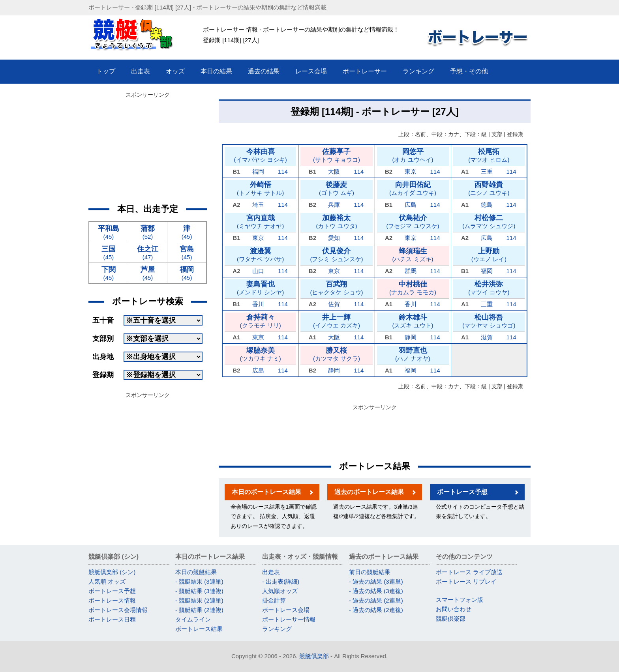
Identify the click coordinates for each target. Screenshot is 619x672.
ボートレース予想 (462, 492)
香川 (258, 304)
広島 (411, 205)
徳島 (487, 205)
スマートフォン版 (460, 600)
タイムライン (193, 619)
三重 (487, 171)
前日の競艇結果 (370, 572)
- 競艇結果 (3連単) (199, 581)
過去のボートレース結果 (369, 492)
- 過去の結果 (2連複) (376, 610)
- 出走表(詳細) (281, 581)
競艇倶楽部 (451, 619)
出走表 (271, 572)
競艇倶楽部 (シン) (112, 572)
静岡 (411, 337)
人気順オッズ (280, 591)
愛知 (334, 238)
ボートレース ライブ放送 (469, 572)
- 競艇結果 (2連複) (199, 610)
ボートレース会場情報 (118, 610)
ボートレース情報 (112, 600)
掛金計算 (274, 600)
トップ (106, 71)
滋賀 (487, 337)
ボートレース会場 (286, 610)
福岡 (258, 171)
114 (283, 171)
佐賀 (334, 304)
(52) (148, 232)
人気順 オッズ (107, 581)
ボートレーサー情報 (289, 619)
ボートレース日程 (112, 619)
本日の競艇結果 (196, 572)
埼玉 (258, 205)
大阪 (334, 171)
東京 (411, 171)
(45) (109, 232)
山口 (258, 271)
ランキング (277, 629)
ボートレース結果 (199, 629)
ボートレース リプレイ (466, 581)
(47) (148, 252)
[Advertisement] (375, 431)
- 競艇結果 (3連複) (199, 591)
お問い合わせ (454, 609)
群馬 (411, 271)
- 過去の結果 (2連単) (376, 600)
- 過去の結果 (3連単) (376, 581)
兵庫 (334, 205)
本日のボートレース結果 (266, 492)
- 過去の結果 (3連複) (376, 591)
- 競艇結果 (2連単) (199, 600)
